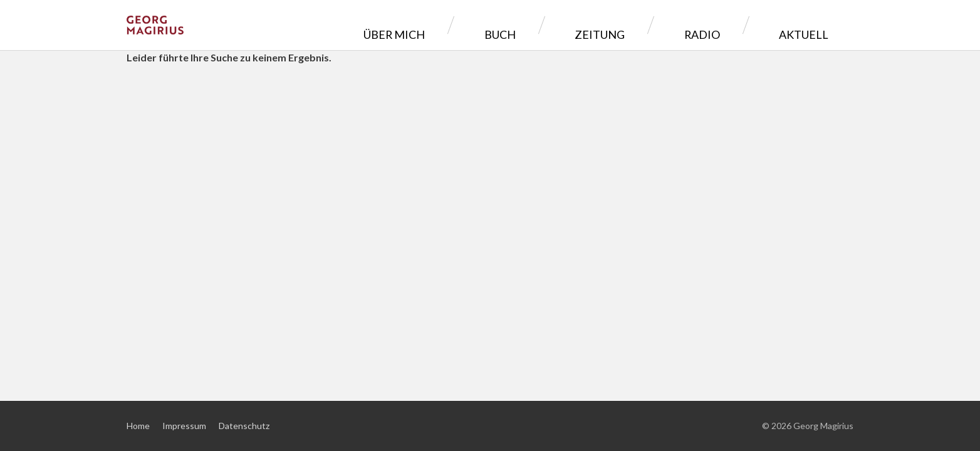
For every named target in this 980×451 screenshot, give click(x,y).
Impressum (184, 426)
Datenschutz (244, 426)
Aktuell (813, 25)
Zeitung (666, 25)
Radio (739, 25)
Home (138, 426)
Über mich (518, 25)
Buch (595, 25)
